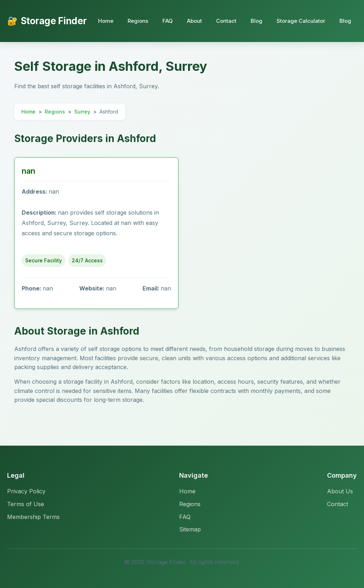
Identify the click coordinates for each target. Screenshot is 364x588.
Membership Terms (33, 517)
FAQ (168, 21)
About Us (340, 491)
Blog (256, 21)
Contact (226, 21)
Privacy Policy (26, 491)
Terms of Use (26, 504)
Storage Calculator (301, 21)
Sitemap (190, 529)
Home (106, 21)
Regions (138, 21)
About (194, 21)
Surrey (82, 112)
